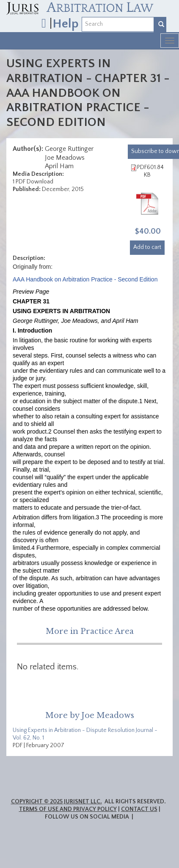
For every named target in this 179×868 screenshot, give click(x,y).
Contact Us (139, 809)
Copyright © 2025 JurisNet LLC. (56, 802)
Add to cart (147, 247)
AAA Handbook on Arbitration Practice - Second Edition (85, 279)
